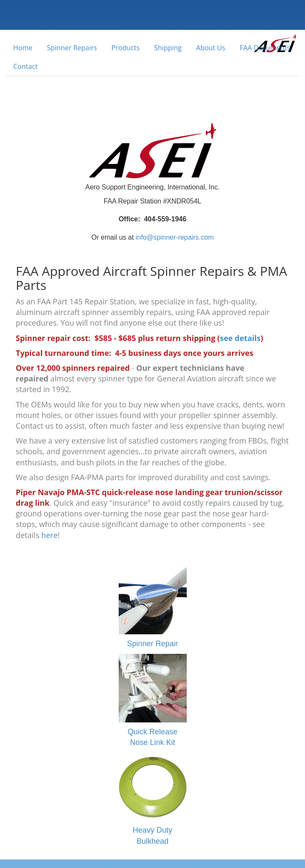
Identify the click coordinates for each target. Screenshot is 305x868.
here (50, 535)
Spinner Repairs (72, 48)
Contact (25, 66)
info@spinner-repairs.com (175, 237)
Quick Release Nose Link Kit (153, 700)
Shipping (168, 48)
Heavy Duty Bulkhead (153, 799)
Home (23, 48)
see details (240, 338)
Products (125, 48)
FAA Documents (265, 48)
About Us (211, 48)
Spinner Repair (153, 607)
